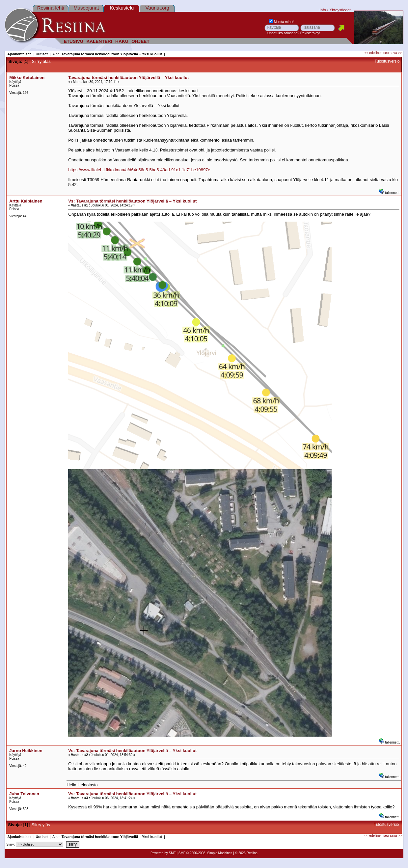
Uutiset (42, 54)
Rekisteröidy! (310, 33)
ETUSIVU (74, 41)
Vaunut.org (157, 8)
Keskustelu (122, 8)
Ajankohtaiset (19, 54)
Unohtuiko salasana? (283, 33)
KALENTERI (99, 41)
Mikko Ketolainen (27, 78)
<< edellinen (374, 53)
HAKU (122, 41)
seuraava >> (393, 53)
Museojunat (86, 8)
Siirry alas (41, 61)
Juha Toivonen (24, 794)
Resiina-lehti (51, 8)
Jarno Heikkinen (26, 751)
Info (323, 10)
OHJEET (140, 41)
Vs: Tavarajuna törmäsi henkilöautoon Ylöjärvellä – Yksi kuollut (132, 201)
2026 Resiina (248, 853)
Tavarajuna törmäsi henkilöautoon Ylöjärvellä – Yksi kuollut (112, 54)
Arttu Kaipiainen (26, 201)
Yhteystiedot (340, 10)
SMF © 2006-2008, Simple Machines (205, 853)
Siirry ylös (41, 825)
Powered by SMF (163, 853)
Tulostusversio (387, 61)
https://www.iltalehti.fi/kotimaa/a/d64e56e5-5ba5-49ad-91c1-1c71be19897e (139, 170)
